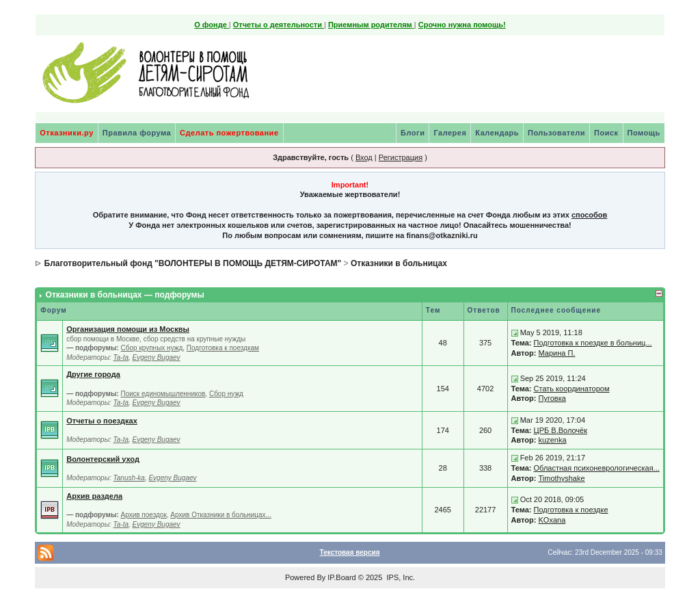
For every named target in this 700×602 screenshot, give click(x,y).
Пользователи (556, 133)
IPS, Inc (400, 577)
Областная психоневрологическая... (597, 468)
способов (589, 215)
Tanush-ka (129, 478)
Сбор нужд (226, 394)
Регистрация (401, 157)
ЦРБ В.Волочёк (561, 430)
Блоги (413, 133)
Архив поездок (144, 515)
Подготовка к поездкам (223, 348)
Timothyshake (562, 478)
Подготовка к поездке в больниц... (593, 343)
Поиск (606, 133)
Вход (364, 157)
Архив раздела (94, 496)
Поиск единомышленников (163, 394)
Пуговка (552, 398)
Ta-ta (121, 357)
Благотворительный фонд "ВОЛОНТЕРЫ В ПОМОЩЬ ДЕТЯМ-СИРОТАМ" (193, 263)
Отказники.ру (67, 133)
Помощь (644, 133)
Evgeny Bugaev (157, 357)
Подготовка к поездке (571, 510)
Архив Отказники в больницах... (221, 515)
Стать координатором (572, 389)
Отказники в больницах (399, 263)
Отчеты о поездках (102, 421)
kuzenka (553, 440)
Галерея (450, 133)
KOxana (552, 520)
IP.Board (341, 577)
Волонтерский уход (103, 459)
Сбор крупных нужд (152, 348)
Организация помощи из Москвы (128, 329)
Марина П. (557, 353)
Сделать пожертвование (229, 133)
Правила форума (137, 133)
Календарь (497, 133)
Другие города (93, 374)
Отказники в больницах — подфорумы (125, 295)
